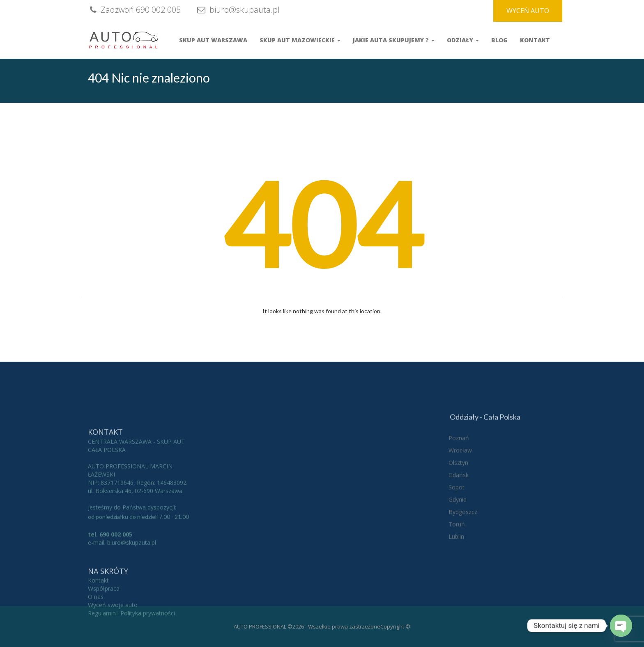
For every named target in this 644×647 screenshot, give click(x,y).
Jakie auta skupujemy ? (394, 40)
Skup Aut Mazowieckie (300, 40)
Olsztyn (458, 508)
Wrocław (460, 496)
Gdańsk (459, 521)
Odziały (463, 40)
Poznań (459, 484)
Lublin (456, 582)
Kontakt (535, 40)
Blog (499, 40)
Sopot (457, 533)
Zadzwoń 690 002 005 (134, 10)
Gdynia (458, 545)
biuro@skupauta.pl (237, 10)
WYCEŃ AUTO (528, 11)
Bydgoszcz (463, 558)
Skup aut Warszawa (213, 40)
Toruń (457, 570)
